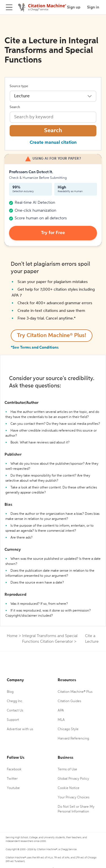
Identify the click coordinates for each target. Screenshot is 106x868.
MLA (61, 720)
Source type (19, 86)
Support (13, 720)
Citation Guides (69, 701)
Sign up (74, 7)
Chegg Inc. (15, 701)
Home (12, 636)
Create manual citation (53, 143)
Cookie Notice (69, 788)
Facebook (14, 770)
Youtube (13, 788)
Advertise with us (20, 729)
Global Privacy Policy (73, 779)
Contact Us (15, 711)
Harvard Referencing (73, 739)
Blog (10, 692)
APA (61, 711)
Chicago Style (68, 729)
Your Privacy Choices (73, 798)
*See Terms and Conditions (35, 348)
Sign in (93, 7)
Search (15, 107)
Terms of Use (67, 770)
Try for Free (53, 233)
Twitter (12, 779)
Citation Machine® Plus (75, 692)
